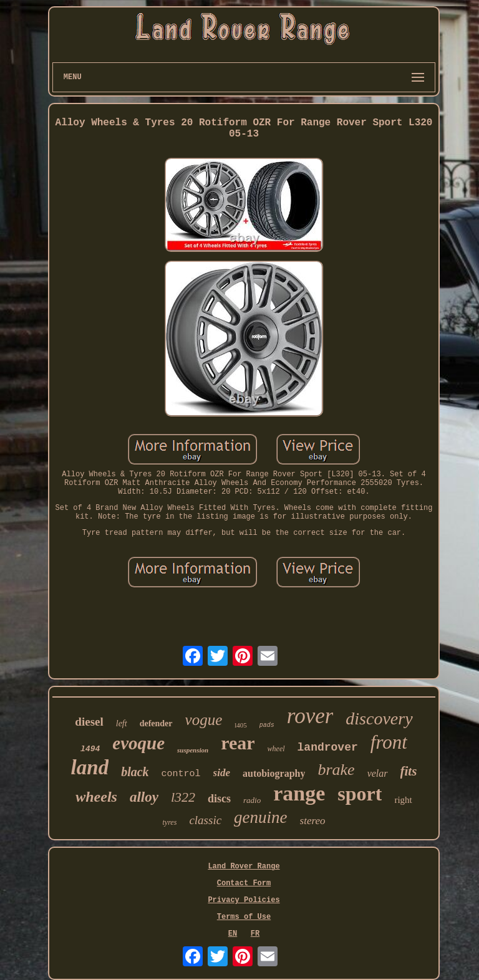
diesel (89, 722)
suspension (193, 750)
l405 (241, 725)
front (389, 742)
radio (252, 800)
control (181, 774)
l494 (90, 749)
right (403, 800)
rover (310, 716)
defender (156, 723)
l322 (183, 797)
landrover (328, 747)
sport (360, 794)
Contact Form (244, 883)
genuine (260, 817)
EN (233, 934)
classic (205, 820)
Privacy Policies (244, 900)
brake (336, 770)
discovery (379, 718)
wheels (96, 797)
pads (267, 725)
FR (255, 934)
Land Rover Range (244, 867)
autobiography (274, 773)
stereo (313, 821)
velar (378, 773)
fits (409, 771)
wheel (276, 749)
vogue (204, 720)
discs (219, 799)
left (122, 723)
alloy (144, 797)
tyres (169, 822)
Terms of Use (244, 917)
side (222, 773)
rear (238, 743)
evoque (138, 743)
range (299, 793)
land (90, 767)
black (135, 772)
